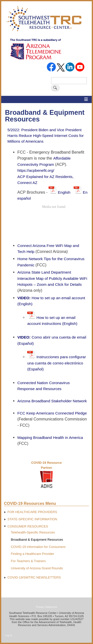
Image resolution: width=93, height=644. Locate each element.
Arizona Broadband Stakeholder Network (52, 401)
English (66, 192)
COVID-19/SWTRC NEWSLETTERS (34, 577)
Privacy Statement (46, 607)
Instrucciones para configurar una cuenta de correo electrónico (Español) (57, 363)
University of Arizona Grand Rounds (37, 568)
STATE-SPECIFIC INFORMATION (32, 519)
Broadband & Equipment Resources (37, 540)
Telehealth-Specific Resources (33, 532)
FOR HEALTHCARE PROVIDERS (32, 512)
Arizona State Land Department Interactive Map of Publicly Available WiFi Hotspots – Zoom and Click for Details (52, 278)
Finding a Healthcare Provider (32, 554)
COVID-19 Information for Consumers (38, 547)
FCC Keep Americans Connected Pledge (52, 413)
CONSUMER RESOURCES (28, 526)
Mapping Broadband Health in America (50, 438)
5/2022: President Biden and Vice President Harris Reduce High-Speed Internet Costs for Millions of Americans (46, 136)
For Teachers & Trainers (28, 561)
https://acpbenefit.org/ (36, 170)
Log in (9, 635)
